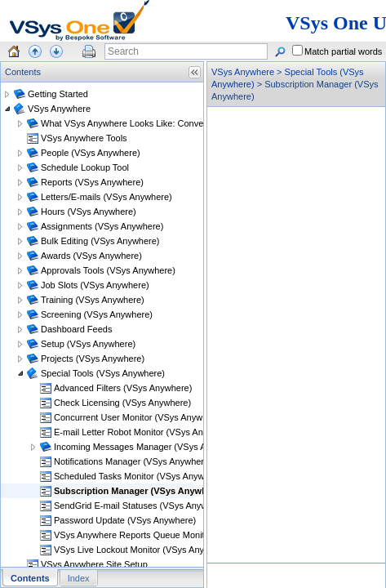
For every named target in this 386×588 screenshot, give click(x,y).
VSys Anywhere (243, 72)
